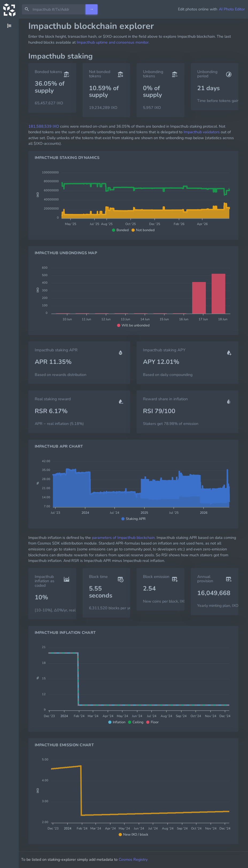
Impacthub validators (202, 132)
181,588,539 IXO (44, 126)
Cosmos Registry (140, 859)
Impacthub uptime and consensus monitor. (113, 42)
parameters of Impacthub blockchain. (124, 538)
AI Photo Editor (232, 9)
